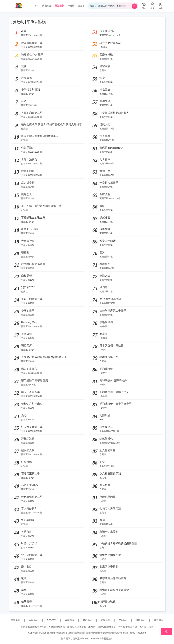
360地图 (123, 620)
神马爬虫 (158, 620)
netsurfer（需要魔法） (101, 639)
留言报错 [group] (82, 6)
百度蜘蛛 (69, 620)
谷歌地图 (87, 620)
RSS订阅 (52, 620)
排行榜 (121, 6)
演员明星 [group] (47, 6)
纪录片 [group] (35, 6)
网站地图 (33, 620)
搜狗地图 (140, 620)
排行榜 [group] (71, 6)
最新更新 (15, 620)
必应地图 (105, 620)
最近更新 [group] (59, 6)
